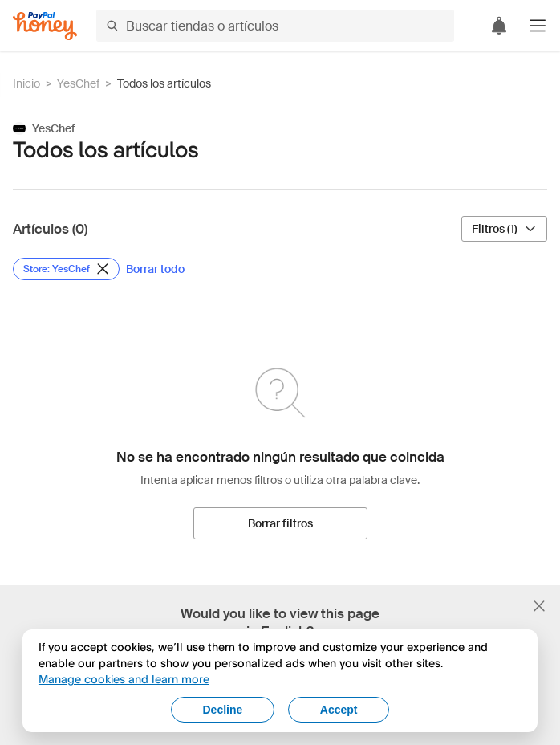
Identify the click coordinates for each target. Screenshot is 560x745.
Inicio (26, 83)
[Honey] (45, 26)
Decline (222, 710)
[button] (538, 26)
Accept (339, 710)
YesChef (78, 83)
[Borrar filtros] (280, 523)
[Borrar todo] (155, 269)
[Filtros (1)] (504, 229)
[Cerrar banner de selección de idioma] (539, 606)
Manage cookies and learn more (124, 679)
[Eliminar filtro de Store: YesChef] (66, 269)
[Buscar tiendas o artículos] (275, 26)
